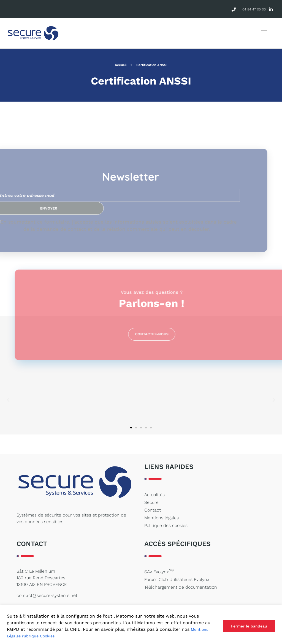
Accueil (121, 65)
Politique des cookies (166, 525)
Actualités (154, 495)
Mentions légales (162, 518)
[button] (8, 400)
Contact (153, 510)
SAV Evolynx (159, 571)
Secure (151, 502)
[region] (141, 625)
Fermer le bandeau (249, 626)
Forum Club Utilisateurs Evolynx (177, 579)
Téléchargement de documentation (181, 587)
